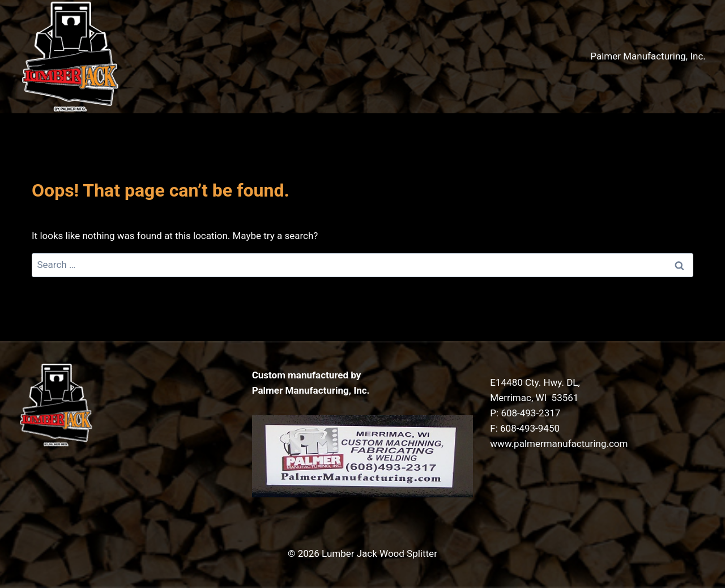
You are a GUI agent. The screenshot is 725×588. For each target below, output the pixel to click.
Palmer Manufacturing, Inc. (648, 56)
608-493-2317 (530, 413)
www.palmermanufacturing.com (559, 444)
